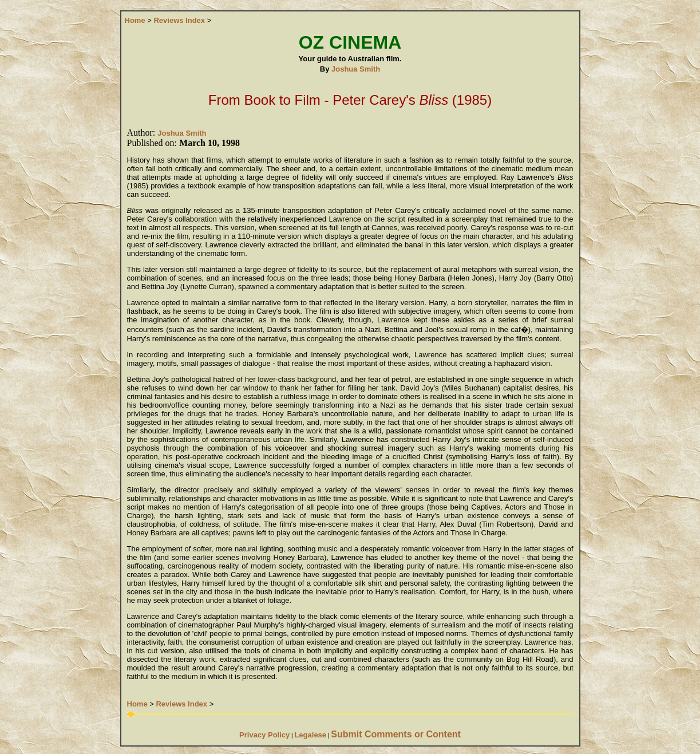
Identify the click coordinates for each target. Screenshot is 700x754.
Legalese (310, 735)
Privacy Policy (264, 735)
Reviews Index (179, 20)
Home (135, 20)
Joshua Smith (356, 69)
